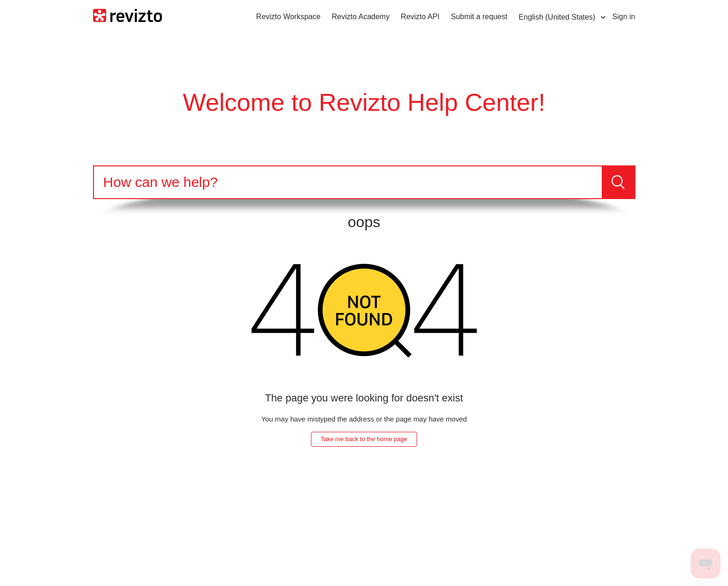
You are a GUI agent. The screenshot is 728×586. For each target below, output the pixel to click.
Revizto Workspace (288, 17)
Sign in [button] (624, 17)
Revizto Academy (361, 17)
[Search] (348, 182)
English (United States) (558, 17)
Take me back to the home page (364, 439)
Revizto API (420, 17)
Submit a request (479, 17)
